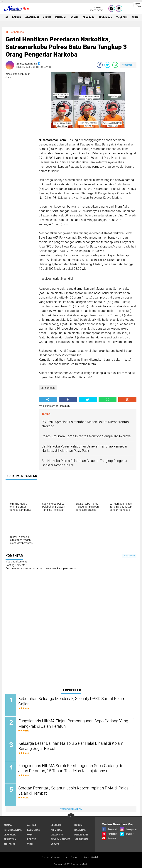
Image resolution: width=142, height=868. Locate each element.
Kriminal (61, 17)
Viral (30, 844)
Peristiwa (10, 840)
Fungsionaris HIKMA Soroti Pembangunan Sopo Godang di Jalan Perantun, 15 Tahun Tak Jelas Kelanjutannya (70, 768)
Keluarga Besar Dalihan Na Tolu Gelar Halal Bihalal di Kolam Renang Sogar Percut (71, 746)
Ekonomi (56, 825)
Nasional (80, 830)
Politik (32, 840)
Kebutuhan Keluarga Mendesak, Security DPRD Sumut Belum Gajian (72, 701)
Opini (30, 835)
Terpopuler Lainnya (71, 809)
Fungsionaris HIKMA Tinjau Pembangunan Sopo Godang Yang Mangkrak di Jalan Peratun (73, 724)
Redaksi (96, 858)
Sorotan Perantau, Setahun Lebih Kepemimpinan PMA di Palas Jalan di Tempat (74, 791)
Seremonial (81, 840)
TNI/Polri (122, 17)
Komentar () (128, 65)
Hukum (47, 17)
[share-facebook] (100, 65)
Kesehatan (34, 830)
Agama (75, 17)
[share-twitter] (107, 65)
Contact (56, 858)
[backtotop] (71, 817)
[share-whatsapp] (115, 65)
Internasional (13, 830)
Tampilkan (129, 556)
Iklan (66, 858)
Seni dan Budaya (61, 840)
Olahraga (89, 17)
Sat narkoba (17, 32)
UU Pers (84, 858)
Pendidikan (106, 17)
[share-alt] (48, 400)
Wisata (55, 844)
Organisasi (32, 17)
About (45, 858)
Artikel (32, 825)
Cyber (74, 858)
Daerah (17, 17)
